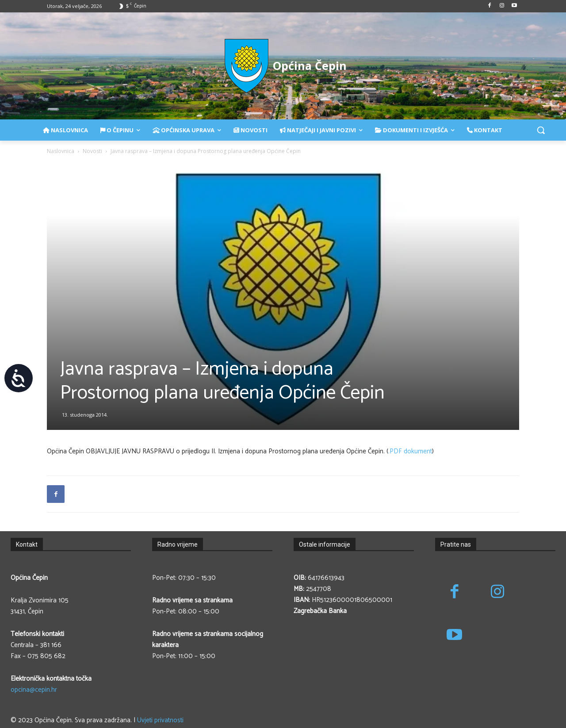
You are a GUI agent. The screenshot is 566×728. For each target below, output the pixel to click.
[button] (541, 130)
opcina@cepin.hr (34, 690)
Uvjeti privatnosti (160, 720)
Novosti (92, 151)
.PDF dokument (410, 451)
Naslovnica (61, 151)
